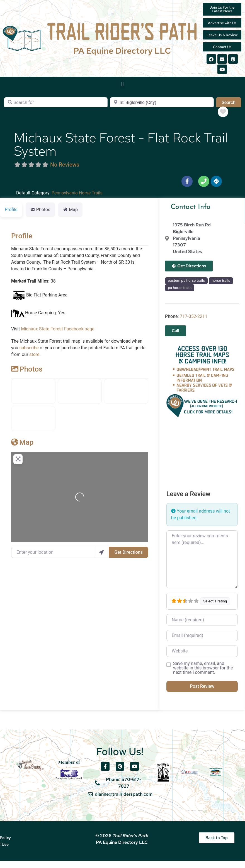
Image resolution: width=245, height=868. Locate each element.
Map (22, 449)
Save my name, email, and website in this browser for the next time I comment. (203, 675)
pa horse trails (180, 295)
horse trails (221, 288)
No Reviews (65, 172)
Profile (22, 243)
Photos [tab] (40, 217)
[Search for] (56, 110)
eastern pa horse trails (186, 288)
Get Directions (129, 559)
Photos (27, 376)
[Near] (162, 110)
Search (231, 109)
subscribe (29, 355)
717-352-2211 (194, 324)
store (34, 362)
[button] (122, 91)
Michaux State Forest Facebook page (58, 336)
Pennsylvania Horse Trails (77, 200)
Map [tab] (70, 217)
